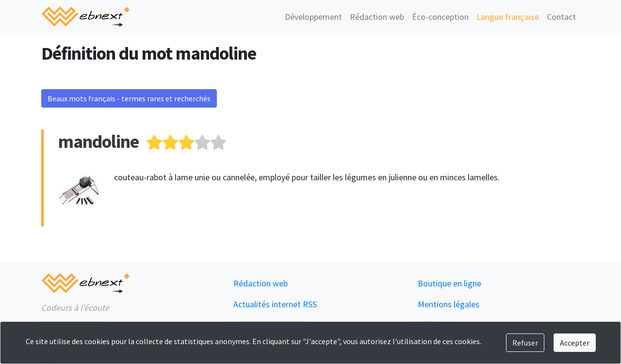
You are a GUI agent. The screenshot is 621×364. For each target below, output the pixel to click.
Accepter (575, 343)
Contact (561, 17)
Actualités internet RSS (275, 304)
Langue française (508, 17)
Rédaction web (377, 17)
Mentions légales (449, 304)
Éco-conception (440, 17)
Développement (313, 17)
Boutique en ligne (449, 283)
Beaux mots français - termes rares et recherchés (129, 98)
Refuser (525, 343)
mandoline (98, 141)
